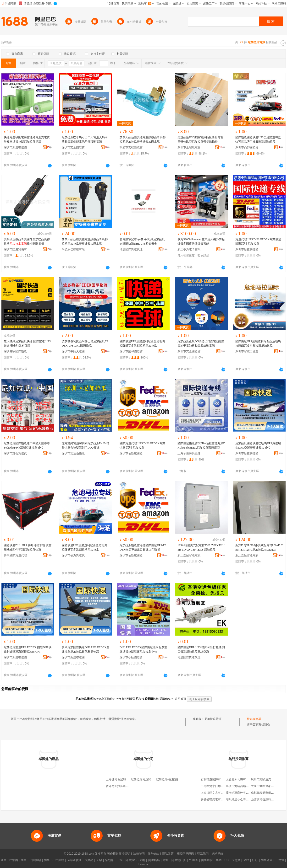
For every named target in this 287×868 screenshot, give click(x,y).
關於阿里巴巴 (185, 854)
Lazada (143, 864)
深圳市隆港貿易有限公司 (17, 249)
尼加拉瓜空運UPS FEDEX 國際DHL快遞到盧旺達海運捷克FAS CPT (28, 649)
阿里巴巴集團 (9, 860)
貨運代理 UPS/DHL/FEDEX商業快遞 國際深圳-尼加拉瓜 (258, 241)
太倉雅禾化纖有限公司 (240, 779)
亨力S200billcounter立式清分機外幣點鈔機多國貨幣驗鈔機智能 (201, 241)
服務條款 (153, 854)
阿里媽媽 (154, 860)
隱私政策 (168, 854)
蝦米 (166, 860)
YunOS (193, 860)
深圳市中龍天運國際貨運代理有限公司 (75, 351)
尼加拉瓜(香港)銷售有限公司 (174, 779)
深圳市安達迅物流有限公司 (75, 453)
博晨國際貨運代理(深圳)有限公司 (133, 249)
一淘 (120, 860)
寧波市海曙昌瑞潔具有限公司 (244, 786)
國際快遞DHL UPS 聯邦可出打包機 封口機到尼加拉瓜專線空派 (201, 649)
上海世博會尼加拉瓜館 (120, 779)
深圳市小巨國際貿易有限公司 (133, 657)
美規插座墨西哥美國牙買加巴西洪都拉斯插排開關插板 (27, 241)
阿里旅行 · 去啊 (135, 860)
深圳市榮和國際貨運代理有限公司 (133, 351)
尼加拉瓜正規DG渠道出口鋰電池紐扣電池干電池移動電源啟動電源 (201, 343)
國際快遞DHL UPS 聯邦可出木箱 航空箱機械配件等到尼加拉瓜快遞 (28, 547)
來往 (246, 860)
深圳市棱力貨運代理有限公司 (75, 555)
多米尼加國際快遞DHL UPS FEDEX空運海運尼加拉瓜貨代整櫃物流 (86, 649)
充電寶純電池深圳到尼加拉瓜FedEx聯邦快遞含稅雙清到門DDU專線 (86, 445)
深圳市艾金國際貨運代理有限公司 (75, 147)
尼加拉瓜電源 (213, 719)
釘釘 (255, 860)
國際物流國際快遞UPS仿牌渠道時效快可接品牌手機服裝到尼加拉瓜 (258, 139)
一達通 (280, 860)
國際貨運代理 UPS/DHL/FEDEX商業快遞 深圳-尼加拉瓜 (142, 445)
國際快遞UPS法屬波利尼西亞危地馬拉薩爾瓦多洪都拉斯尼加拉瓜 (142, 343)
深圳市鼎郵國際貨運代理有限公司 (248, 147)
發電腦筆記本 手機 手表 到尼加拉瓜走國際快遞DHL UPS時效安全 (142, 241)
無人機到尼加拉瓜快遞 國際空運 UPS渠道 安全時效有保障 (27, 343)
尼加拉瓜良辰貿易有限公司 (148, 779)
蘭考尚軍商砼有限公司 (240, 793)
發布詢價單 (254, 719)
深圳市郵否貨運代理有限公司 (17, 453)
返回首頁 (180, 699)
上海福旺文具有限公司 (215, 793)
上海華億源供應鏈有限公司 (191, 453)
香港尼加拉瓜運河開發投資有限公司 (129, 786)
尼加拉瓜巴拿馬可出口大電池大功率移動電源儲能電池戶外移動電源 (85, 139)
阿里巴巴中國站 (54, 860)
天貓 (99, 860)
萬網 (219, 860)
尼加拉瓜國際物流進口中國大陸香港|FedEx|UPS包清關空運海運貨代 (27, 445)
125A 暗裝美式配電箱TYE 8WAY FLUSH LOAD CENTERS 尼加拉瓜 (201, 547)
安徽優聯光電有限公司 (215, 799)
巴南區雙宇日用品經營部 (216, 786)
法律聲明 (139, 854)
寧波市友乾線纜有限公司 (133, 147)
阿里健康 (267, 860)
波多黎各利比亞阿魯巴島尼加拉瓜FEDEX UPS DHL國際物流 (85, 343)
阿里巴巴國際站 (31, 860)
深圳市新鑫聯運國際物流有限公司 (17, 147)
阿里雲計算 (179, 860)
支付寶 (236, 860)
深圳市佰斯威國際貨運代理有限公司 (133, 453)
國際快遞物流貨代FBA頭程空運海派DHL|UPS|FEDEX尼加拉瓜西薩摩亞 (201, 445)
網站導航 (217, 854)
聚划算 (109, 860)
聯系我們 (203, 854)
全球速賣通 (74, 860)
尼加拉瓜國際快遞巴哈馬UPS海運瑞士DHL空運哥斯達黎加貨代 (258, 445)
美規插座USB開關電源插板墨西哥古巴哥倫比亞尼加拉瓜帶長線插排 (200, 139)
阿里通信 (207, 860)
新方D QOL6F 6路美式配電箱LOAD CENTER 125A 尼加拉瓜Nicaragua (259, 547)
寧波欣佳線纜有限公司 (75, 249)
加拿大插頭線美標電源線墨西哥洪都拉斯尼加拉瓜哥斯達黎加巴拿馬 (143, 139)
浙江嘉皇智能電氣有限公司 (191, 555)
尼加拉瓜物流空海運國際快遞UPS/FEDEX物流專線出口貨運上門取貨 (143, 547)
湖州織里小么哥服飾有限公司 (244, 799)
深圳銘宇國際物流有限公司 (17, 351)
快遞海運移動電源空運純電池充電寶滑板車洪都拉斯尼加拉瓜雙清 (27, 139)
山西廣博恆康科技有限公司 (268, 799)
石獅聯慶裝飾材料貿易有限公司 (221, 779)
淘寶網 (89, 860)
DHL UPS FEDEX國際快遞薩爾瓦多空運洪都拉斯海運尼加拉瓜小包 (143, 649)
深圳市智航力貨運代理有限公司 (248, 351)
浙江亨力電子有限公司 (191, 249)
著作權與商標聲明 (119, 854)
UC (227, 860)
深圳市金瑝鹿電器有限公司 (191, 147)
